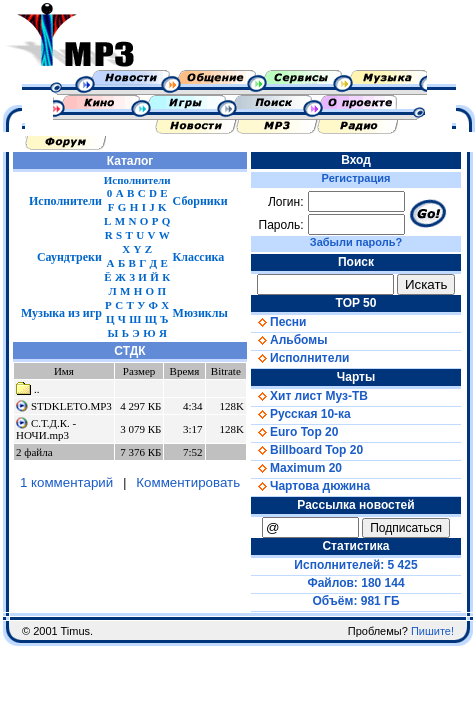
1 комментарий (66, 482)
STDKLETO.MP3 (71, 406)
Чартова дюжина (310, 486)
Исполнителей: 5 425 (355, 565)
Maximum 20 (296, 468)
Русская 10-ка (301, 414)
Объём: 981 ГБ (356, 601)
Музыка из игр (61, 313)
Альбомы (289, 340)
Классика (199, 257)
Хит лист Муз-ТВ (309, 396)
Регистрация (356, 178)
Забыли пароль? (356, 242)
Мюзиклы (200, 313)
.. (28, 389)
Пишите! (432, 631)
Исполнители (65, 201)
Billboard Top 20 (307, 450)
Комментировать (188, 482)
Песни (278, 322)
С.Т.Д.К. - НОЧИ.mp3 (46, 429)
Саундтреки (69, 257)
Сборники (200, 201)
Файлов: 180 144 (355, 583)
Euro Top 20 (294, 432)
